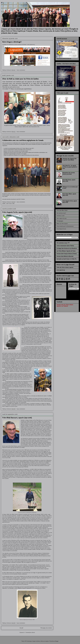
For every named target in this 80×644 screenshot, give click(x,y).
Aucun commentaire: (21, 70)
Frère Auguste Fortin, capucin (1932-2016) (17, 212)
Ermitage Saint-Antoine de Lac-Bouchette (67, 248)
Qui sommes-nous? (61, 213)
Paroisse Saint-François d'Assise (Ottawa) (67, 254)
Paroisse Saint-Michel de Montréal (65, 256)
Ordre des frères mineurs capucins (65, 267)
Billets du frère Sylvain (62, 224)
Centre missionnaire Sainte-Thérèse (65, 246)
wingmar (47, 641)
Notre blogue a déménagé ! (12, 42)
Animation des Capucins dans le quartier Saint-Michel (69, 159)
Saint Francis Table (10, 203)
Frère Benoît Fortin (61, 229)
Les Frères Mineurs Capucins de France (66, 251)
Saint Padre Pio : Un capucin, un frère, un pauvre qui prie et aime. (70, 167)
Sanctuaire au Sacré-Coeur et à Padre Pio (66, 259)
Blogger (57, 641)
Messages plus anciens (46, 628)
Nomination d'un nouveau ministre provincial (69, 173)
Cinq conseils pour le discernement (65, 226)
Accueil (21, 628)
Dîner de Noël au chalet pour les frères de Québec (20, 79)
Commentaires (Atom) (30, 632)
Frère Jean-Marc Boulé (62, 210)
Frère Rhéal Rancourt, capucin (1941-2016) (17, 418)
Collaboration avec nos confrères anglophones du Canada (23, 140)
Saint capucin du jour (62, 218)
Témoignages (60, 221)
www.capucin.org (31, 44)
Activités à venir (61, 216)
